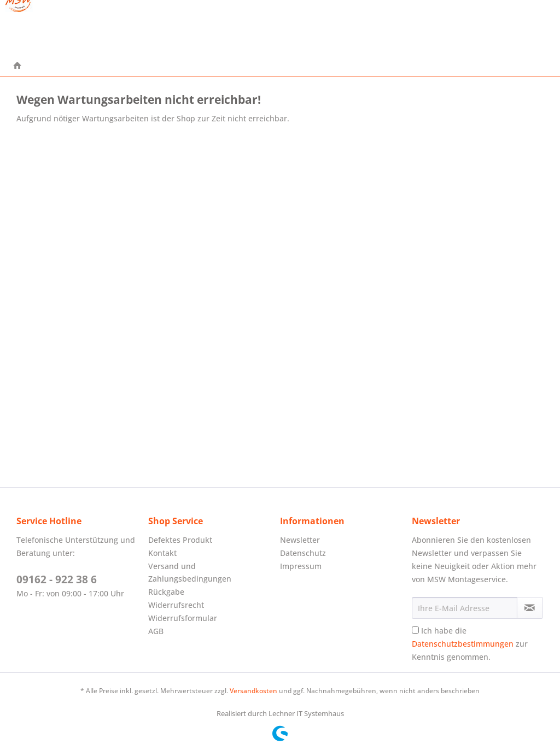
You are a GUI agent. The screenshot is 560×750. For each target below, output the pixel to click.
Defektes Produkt (180, 540)
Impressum (301, 566)
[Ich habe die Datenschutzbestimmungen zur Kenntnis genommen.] (415, 630)
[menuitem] (17, 66)
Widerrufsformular (183, 618)
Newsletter (300, 540)
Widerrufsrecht (176, 605)
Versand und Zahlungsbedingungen (190, 573)
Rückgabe (166, 592)
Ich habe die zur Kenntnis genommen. (470, 644)
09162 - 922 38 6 (57, 579)
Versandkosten (253, 691)
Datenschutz (303, 553)
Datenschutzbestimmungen (463, 644)
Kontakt (162, 553)
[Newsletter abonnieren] (530, 608)
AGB (156, 631)
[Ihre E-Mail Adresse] (465, 608)
